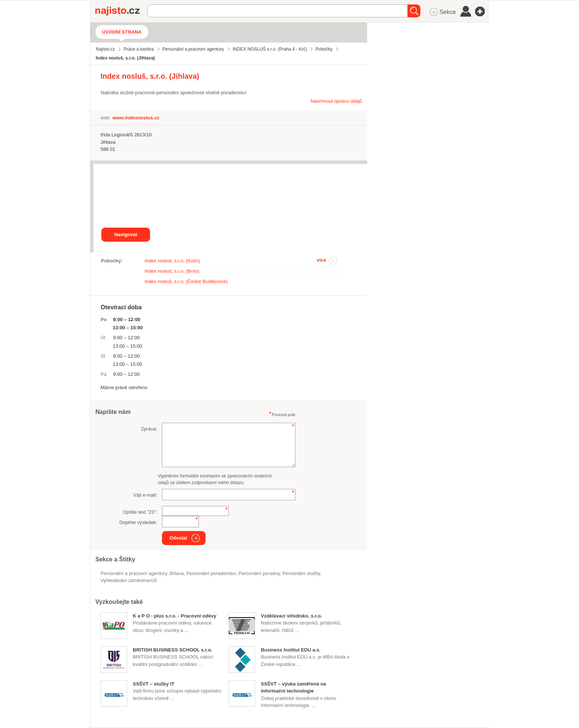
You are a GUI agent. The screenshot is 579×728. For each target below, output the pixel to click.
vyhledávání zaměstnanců (129, 580)
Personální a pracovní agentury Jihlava (142, 573)
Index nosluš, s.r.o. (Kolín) (172, 261)
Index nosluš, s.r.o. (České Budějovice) (186, 281)
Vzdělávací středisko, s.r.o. (291, 616)
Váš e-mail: (145, 495)
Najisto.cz (121, 11)
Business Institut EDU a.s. (290, 650)
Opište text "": (140, 512)
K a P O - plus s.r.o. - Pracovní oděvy (175, 616)
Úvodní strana (122, 32)
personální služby (301, 573)
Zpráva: (149, 429)
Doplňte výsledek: (138, 522)
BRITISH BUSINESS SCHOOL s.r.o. (172, 650)
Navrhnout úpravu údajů (336, 101)
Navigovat (126, 234)
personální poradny (259, 573)
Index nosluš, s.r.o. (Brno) (172, 271)
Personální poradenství (211, 573)
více (321, 260)
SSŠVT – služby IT (154, 684)
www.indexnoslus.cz (136, 118)
